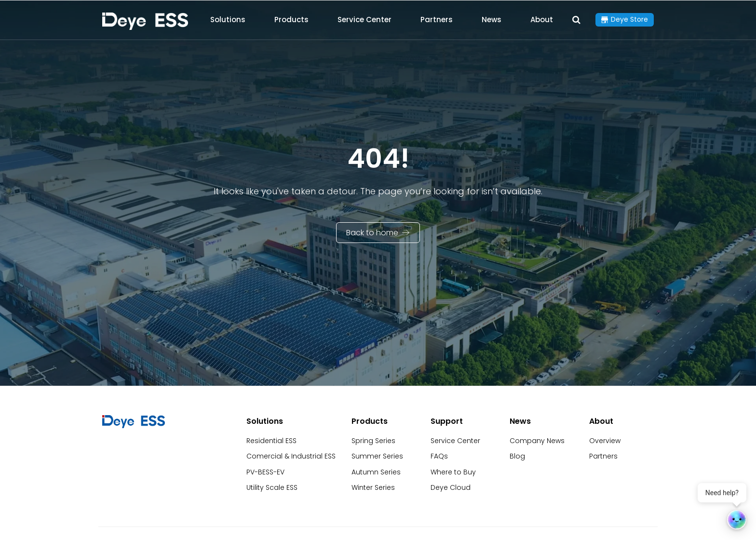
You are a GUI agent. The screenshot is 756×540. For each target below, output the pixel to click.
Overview (605, 441)
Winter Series (373, 487)
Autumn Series (376, 472)
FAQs (439, 456)
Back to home (372, 233)
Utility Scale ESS (272, 487)
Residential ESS (271, 441)
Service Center (364, 20)
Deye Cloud (451, 487)
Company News (537, 441)
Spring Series (373, 441)
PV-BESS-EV (265, 472)
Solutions (228, 20)
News (492, 20)
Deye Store (629, 19)
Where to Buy (453, 472)
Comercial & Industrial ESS (291, 456)
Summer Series (377, 456)
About (542, 20)
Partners (437, 20)
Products (291, 20)
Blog (517, 456)
